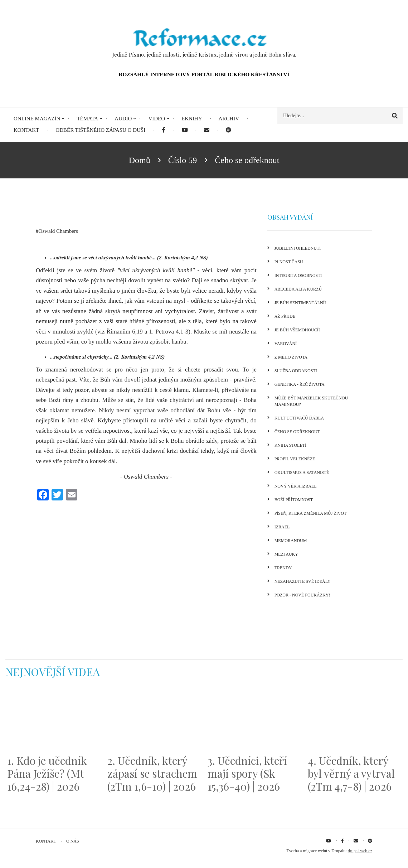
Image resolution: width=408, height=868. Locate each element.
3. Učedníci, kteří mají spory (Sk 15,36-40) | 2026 (247, 773)
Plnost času (289, 262)
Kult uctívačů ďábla (299, 418)
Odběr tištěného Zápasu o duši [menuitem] (100, 130)
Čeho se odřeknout (297, 432)
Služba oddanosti (296, 371)
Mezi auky (286, 554)
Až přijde (285, 316)
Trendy (283, 568)
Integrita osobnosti (298, 275)
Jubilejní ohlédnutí (298, 248)
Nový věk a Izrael (296, 486)
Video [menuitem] (157, 119)
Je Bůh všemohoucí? (297, 330)
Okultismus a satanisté (302, 473)
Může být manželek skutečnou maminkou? (311, 401)
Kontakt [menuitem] (26, 130)
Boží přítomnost (294, 500)
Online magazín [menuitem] (37, 119)
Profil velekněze (295, 459)
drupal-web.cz (360, 851)
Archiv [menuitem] (229, 119)
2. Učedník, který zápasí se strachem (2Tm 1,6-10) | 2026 (152, 773)
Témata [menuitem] (87, 119)
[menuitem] (163, 130)
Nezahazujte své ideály (303, 581)
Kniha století (290, 445)
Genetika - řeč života (300, 384)
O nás (73, 841)
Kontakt (46, 841)
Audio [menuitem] (123, 119)
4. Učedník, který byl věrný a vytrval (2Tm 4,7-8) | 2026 (351, 773)
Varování (286, 344)
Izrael (282, 527)
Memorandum (291, 541)
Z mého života (291, 357)
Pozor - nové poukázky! (302, 595)
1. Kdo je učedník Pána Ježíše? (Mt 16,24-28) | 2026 (47, 773)
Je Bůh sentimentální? (300, 303)
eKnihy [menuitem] (192, 119)
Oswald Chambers (58, 231)
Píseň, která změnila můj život (311, 513)
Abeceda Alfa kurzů (298, 289)
